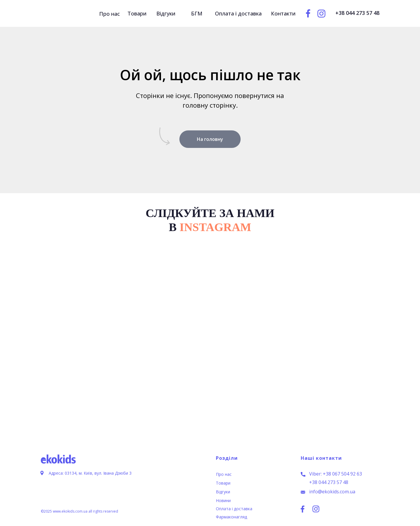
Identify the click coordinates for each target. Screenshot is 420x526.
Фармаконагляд (231, 517)
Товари (223, 483)
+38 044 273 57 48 (329, 482)
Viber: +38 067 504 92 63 (336, 474)
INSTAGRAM (215, 227)
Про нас (224, 474)
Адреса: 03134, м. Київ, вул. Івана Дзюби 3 (90, 473)
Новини (223, 500)
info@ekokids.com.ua (332, 492)
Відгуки (223, 492)
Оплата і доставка (234, 509)
